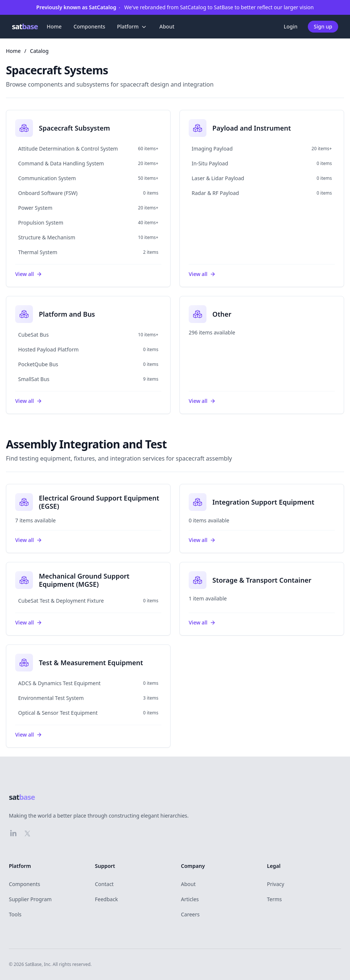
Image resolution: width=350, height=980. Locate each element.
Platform (132, 27)
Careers (190, 914)
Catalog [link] (39, 51)
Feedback (107, 899)
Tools (15, 914)
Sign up (323, 26)
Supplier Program (30, 899)
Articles (190, 899)
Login (291, 26)
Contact (105, 884)
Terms (275, 899)
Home (54, 26)
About (167, 26)
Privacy (276, 884)
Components (90, 26)
